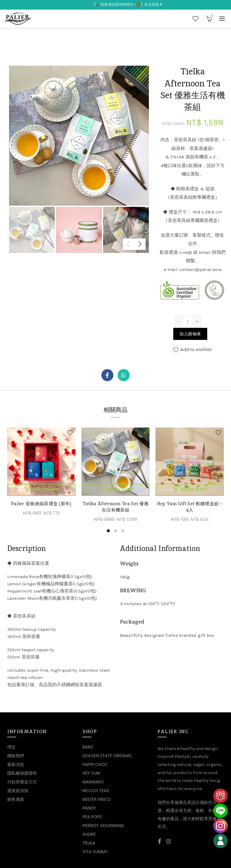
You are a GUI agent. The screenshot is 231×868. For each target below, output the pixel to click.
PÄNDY (89, 808)
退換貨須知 (18, 791)
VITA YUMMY (95, 852)
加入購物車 (190, 334)
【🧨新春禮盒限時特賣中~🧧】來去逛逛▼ (134, 4)
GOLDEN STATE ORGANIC (107, 756)
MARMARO (93, 782)
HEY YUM (91, 773)
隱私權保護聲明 (22, 773)
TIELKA (89, 843)
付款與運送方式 (22, 782)
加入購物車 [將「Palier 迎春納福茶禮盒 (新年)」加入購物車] (45, 490)
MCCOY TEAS (96, 791)
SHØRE (89, 834)
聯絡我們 (16, 756)
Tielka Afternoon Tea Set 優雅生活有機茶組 (115, 507)
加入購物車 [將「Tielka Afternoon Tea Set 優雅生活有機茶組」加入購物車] (119, 490)
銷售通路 (16, 799)
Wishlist (196, 19)
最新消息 (16, 764)
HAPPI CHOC (95, 764)
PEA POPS (92, 817)
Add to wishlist (196, 350)
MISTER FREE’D (97, 799)
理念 (11, 747)
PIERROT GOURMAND (103, 826)
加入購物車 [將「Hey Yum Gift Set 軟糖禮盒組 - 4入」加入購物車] (194, 490)
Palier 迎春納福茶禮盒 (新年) (41, 504)
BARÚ (88, 747)
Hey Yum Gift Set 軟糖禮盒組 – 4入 (190, 507)
